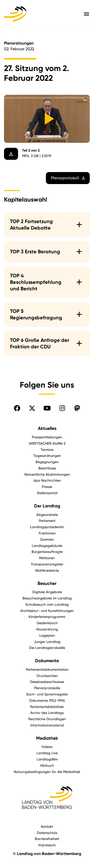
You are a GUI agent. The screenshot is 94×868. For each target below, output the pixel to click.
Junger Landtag (47, 642)
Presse (47, 487)
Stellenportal (47, 493)
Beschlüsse (47, 468)
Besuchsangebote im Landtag (47, 598)
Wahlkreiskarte (47, 570)
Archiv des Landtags (47, 713)
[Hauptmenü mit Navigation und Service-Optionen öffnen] (86, 14)
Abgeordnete (47, 515)
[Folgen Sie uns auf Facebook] (17, 408)
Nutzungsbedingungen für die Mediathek (47, 772)
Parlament (47, 521)
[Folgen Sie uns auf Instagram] (62, 408)
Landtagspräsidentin (47, 527)
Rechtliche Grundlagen (47, 719)
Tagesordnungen (47, 456)
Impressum (47, 845)
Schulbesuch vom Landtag (47, 604)
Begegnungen (47, 462)
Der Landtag (47, 506)
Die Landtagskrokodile (47, 648)
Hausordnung (47, 629)
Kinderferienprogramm (47, 617)
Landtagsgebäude (47, 546)
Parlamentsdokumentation (47, 669)
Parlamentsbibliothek (47, 707)
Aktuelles (47, 428)
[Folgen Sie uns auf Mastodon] (77, 408)
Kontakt (47, 826)
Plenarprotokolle (47, 688)
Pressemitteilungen (47, 437)
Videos (47, 747)
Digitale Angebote (47, 592)
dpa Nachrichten (47, 480)
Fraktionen (47, 533)
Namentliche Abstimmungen (47, 474)
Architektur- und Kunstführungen (47, 611)
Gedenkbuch (47, 623)
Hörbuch (47, 765)
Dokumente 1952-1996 (47, 700)
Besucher (47, 583)
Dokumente (47, 661)
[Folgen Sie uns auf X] (32, 408)
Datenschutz (47, 833)
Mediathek (47, 738)
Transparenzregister (47, 564)
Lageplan (47, 635)
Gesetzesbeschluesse (47, 682)
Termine (47, 450)
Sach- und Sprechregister (47, 694)
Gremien (47, 539)
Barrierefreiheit (47, 839)
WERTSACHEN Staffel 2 (47, 443)
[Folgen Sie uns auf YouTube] (47, 408)
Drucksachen (47, 676)
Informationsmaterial (47, 725)
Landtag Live (47, 753)
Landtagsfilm (47, 759)
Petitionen (47, 558)
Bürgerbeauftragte (47, 552)
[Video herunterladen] (11, 154)
